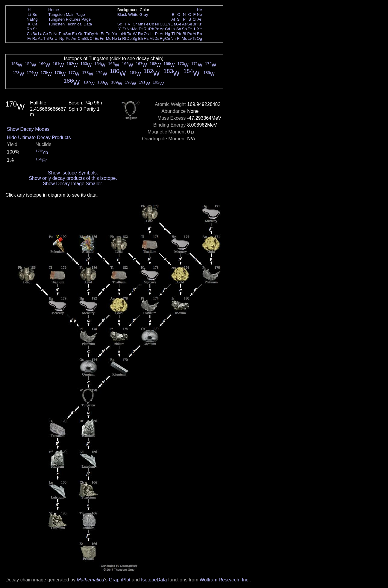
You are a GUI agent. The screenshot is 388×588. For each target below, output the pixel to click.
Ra (35, 38)
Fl (179, 38)
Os (146, 34)
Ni (157, 24)
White (133, 15)
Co (152, 24)
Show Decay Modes (28, 129)
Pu (68, 38)
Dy (92, 34)
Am (75, 38)
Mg (35, 19)
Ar (199, 19)
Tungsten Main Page (67, 15)
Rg (162, 38)
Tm (109, 34)
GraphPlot (119, 580)
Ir (151, 34)
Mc (184, 38)
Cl (194, 19)
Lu (120, 34)
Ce (45, 34)
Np (62, 38)
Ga (173, 24)
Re (141, 34)
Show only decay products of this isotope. (73, 178)
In (173, 29)
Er (103, 34)
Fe (146, 24)
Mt (152, 38)
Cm (81, 38)
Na (29, 19)
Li (29, 15)
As (184, 24)
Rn (200, 34)
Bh (140, 38)
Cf (91, 38)
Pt (157, 34)
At (194, 34)
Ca (35, 24)
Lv (190, 38)
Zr (124, 29)
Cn (168, 38)
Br (194, 24)
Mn (141, 24)
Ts (194, 38)
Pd (157, 29)
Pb (179, 34)
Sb (184, 29)
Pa (51, 38)
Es (97, 38)
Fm (103, 38)
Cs (29, 34)
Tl (173, 34)
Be (35, 15)
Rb (29, 29)
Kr (199, 24)
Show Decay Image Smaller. (73, 184)
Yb (114, 34)
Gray (144, 15)
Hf (124, 34)
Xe (199, 29)
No (115, 38)
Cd (168, 29)
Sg (135, 38)
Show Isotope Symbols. (73, 173)
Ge (179, 24)
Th (46, 38)
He (200, 10)
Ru (146, 29)
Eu (74, 34)
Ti (124, 24)
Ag (162, 29)
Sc (120, 24)
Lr (120, 38)
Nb (129, 29)
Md (109, 38)
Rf (124, 38)
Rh (152, 29)
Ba (35, 34)
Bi (184, 34)
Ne (200, 15)
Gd (81, 34)
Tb (87, 34)
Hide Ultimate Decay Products (39, 137)
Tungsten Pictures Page (69, 19)
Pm (62, 34)
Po (190, 34)
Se (190, 24)
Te (190, 29)
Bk (87, 38)
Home (54, 10)
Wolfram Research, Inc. (225, 580)
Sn (179, 29)
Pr (51, 34)
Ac (40, 38)
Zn (168, 24)
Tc (141, 29)
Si (179, 19)
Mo (135, 29)
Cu (162, 24)
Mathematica (90, 580)
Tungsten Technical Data (70, 24)
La (40, 34)
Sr (35, 29)
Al (173, 19)
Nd (56, 34)
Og (199, 38)
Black (122, 15)
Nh (173, 38)
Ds (157, 38)
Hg (168, 34)
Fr (29, 38)
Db (129, 38)
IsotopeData (154, 580)
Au (162, 34)
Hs (146, 38)
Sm (68, 34)
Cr (135, 24)
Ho (97, 34)
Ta (129, 34)
